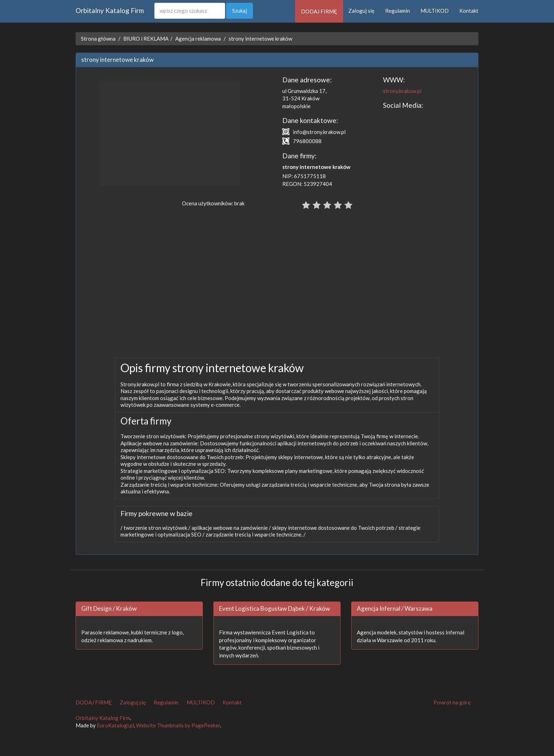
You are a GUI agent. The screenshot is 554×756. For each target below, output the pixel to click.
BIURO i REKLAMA (146, 39)
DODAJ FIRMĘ (319, 11)
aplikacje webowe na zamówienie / (231, 528)
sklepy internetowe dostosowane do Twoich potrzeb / (334, 528)
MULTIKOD (435, 11)
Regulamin (397, 11)
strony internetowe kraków (260, 39)
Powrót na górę (452, 702)
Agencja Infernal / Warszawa (395, 608)
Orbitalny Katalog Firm (110, 10)
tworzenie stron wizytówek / (157, 528)
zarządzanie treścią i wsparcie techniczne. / (255, 534)
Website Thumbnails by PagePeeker (178, 725)
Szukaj (240, 11)
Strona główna (98, 39)
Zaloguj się (361, 11)
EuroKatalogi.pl (115, 725)
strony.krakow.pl (402, 91)
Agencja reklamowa (198, 39)
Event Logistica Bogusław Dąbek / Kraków (275, 608)
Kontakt (469, 11)
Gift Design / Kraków (109, 608)
